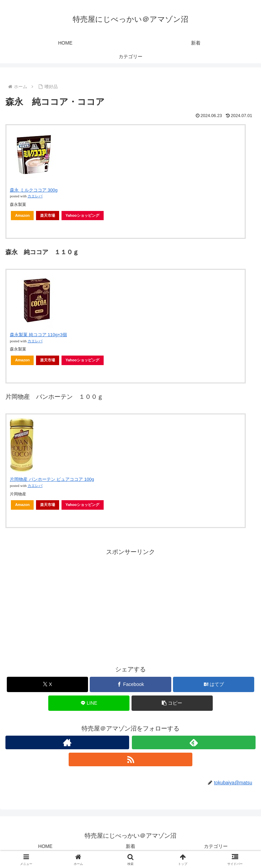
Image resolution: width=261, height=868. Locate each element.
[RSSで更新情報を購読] (130, 759)
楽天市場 (48, 215)
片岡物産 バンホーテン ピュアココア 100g (52, 479)
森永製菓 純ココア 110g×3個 (38, 335)
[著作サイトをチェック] (67, 742)
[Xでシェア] (47, 684)
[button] (172, 703)
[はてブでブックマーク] (214, 684)
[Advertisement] (130, 605)
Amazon (22, 215)
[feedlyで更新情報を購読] (194, 742)
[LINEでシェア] (89, 703)
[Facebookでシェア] (130, 684)
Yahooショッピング (83, 215)
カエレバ (35, 196)
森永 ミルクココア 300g (34, 190)
